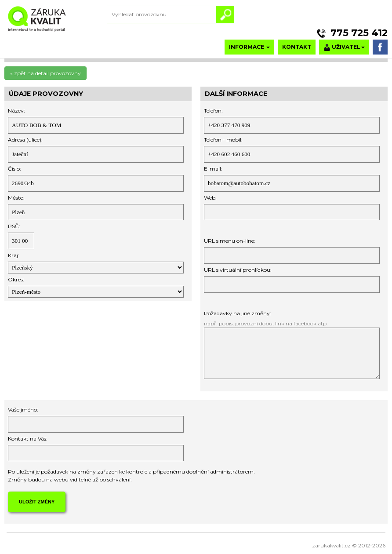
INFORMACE (249, 47)
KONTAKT (297, 47)
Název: (16, 111)
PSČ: (14, 226)
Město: (16, 198)
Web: (210, 198)
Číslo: (15, 169)
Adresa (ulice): (25, 140)
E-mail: (213, 169)
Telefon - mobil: (223, 140)
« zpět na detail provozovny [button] (45, 73)
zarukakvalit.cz (331, 545)
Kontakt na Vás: (28, 439)
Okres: (16, 279)
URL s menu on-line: (230, 241)
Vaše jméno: (23, 410)
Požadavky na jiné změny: (238, 313)
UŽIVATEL (344, 47)
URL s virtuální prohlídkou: (238, 270)
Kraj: (14, 255)
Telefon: (213, 111)
